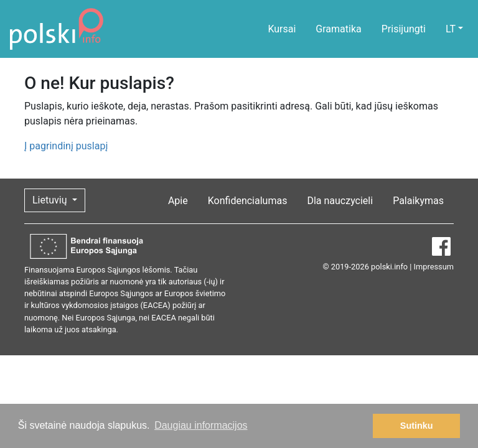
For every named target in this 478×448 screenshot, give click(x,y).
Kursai (282, 29)
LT (451, 29)
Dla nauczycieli (340, 201)
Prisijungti (404, 29)
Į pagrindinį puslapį (66, 146)
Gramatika (338, 29)
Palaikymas (418, 201)
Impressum (434, 267)
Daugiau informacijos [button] (201, 425)
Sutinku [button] (417, 426)
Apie (178, 201)
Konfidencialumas (248, 201)
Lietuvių (51, 200)
